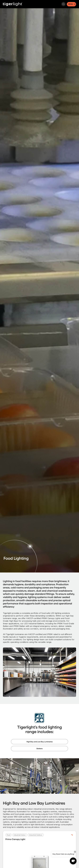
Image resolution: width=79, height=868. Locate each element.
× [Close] (75, 852)
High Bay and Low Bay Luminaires (40, 742)
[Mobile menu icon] (71, 4)
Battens (40, 748)
